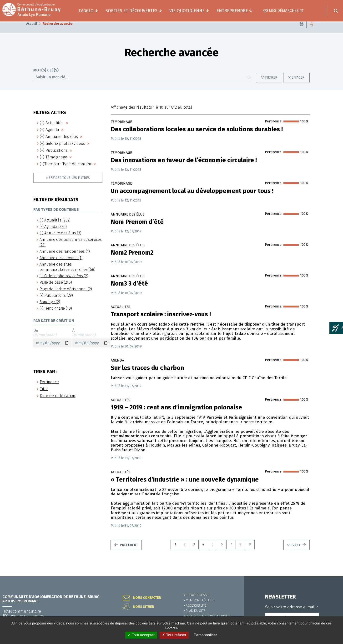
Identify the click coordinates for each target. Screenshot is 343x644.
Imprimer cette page (302, 31)
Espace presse (197, 595)
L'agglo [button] (86, 11)
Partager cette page (311, 31)
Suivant (294, 552)
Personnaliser (205, 635)
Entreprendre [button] (232, 11)
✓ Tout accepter (141, 635)
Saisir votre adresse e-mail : (291, 607)
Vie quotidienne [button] (187, 11)
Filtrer (271, 85)
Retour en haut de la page (329, 576)
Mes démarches (284, 11)
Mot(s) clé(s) (46, 77)
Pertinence (49, 389)
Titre (44, 396)
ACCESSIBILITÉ (196, 606)
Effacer (298, 85)
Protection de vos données (209, 616)
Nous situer (144, 607)
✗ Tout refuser (174, 635)
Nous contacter (147, 598)
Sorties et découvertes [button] (131, 11)
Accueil (32, 31)
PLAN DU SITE (196, 611)
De (52, 345)
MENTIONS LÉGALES (200, 600)
